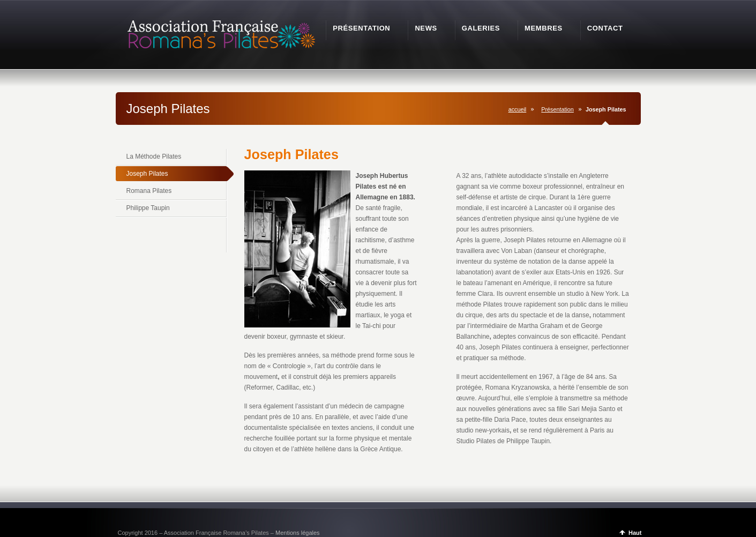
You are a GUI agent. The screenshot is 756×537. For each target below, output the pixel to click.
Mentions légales (298, 533)
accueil (518, 109)
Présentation (557, 109)
